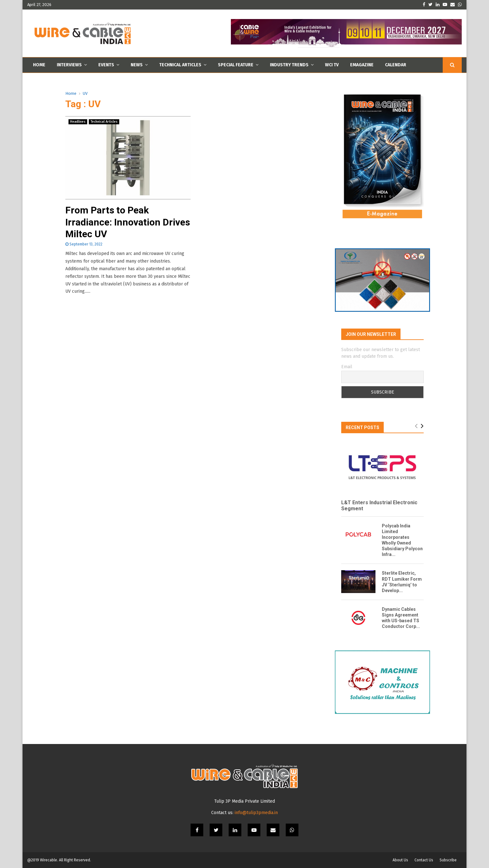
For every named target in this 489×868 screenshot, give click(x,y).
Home (39, 65)
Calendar (396, 65)
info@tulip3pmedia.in (256, 813)
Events (106, 65)
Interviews (69, 65)
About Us (400, 860)
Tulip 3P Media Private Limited (245, 801)
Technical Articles (180, 65)
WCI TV (332, 65)
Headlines (78, 122)
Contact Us (424, 860)
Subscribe (448, 860)
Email (347, 367)
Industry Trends (289, 65)
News (137, 65)
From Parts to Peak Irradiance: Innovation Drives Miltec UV (128, 222)
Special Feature (236, 65)
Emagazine (362, 65)
